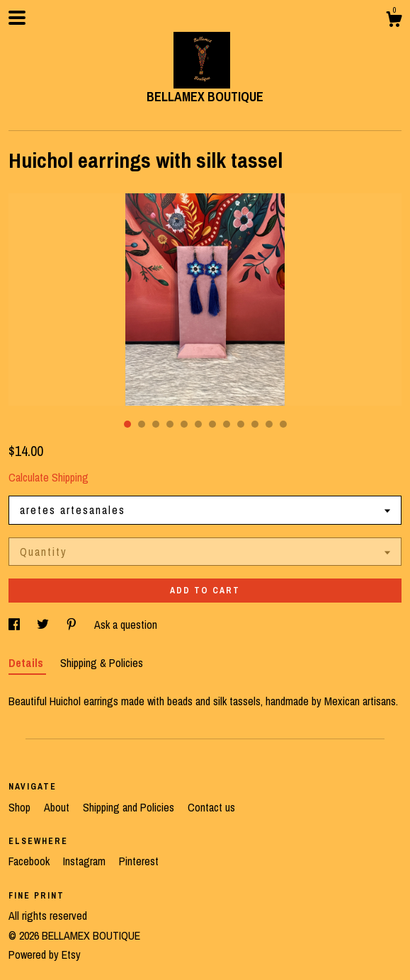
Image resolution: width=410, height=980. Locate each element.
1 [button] (127, 424)
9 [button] (241, 424)
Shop (21, 807)
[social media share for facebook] (16, 625)
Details (27, 663)
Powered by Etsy (45, 955)
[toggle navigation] (17, 18)
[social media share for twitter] (44, 625)
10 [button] (255, 424)
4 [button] (170, 424)
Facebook (30, 861)
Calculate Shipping (49, 477)
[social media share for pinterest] (73, 625)
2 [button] (142, 424)
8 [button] (227, 424)
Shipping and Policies (130, 807)
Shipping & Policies (102, 663)
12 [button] (283, 424)
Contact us (211, 807)
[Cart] (394, 21)
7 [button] (212, 424)
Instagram (86, 861)
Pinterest (139, 861)
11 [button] (269, 424)
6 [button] (198, 424)
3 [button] (156, 424)
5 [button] (184, 424)
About (58, 807)
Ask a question (126, 625)
